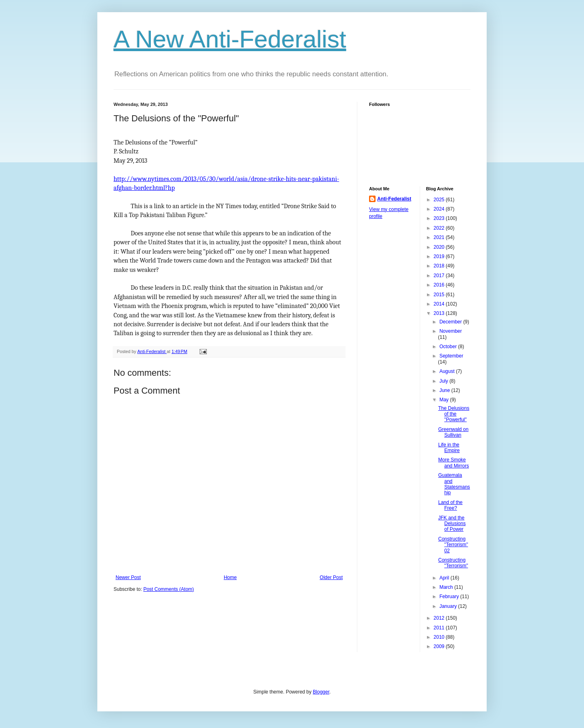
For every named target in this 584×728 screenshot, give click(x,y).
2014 (440, 304)
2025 (440, 200)
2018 (440, 266)
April (445, 578)
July (444, 381)
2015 (440, 295)
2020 (440, 247)
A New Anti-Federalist (230, 39)
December (451, 322)
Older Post (331, 577)
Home (230, 577)
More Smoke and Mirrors (453, 463)
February (450, 597)
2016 (440, 285)
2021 (440, 237)
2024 (440, 209)
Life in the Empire (449, 448)
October (449, 347)
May (444, 400)
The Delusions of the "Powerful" (454, 414)
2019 (440, 256)
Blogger (321, 692)
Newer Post (128, 577)
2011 (440, 628)
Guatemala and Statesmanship (454, 484)
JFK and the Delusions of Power (452, 524)
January (449, 606)
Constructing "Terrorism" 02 (453, 545)
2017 (440, 276)
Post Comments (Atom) (169, 589)
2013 (440, 313)
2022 (440, 228)
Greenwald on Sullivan (453, 432)
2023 (440, 218)
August (448, 371)
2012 (440, 618)
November (450, 331)
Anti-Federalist (394, 199)
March (447, 587)
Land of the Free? (450, 505)
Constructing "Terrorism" (453, 563)
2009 (440, 646)
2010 (440, 637)
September (451, 356)
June (445, 390)
